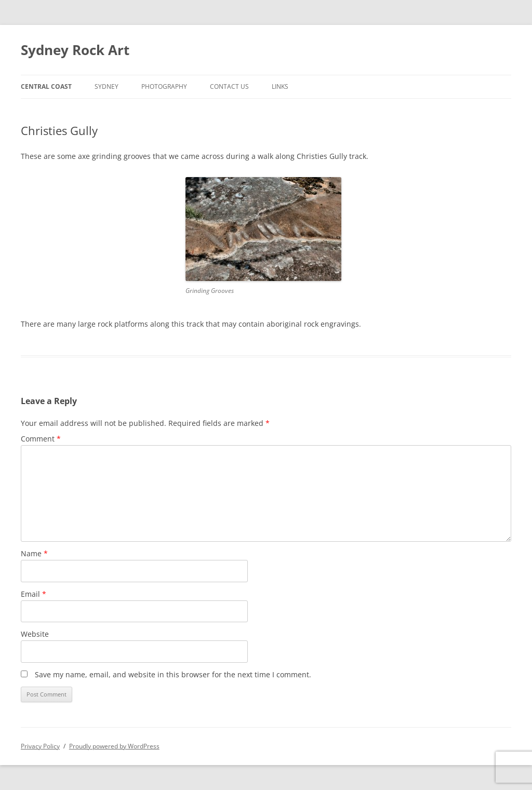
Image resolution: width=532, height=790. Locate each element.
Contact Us (229, 86)
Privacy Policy (40, 746)
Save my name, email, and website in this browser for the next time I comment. (173, 674)
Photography (164, 86)
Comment (41, 439)
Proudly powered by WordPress (114, 746)
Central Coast (46, 86)
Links (280, 86)
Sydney (107, 86)
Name (34, 553)
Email (34, 594)
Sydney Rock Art (75, 50)
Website (35, 634)
